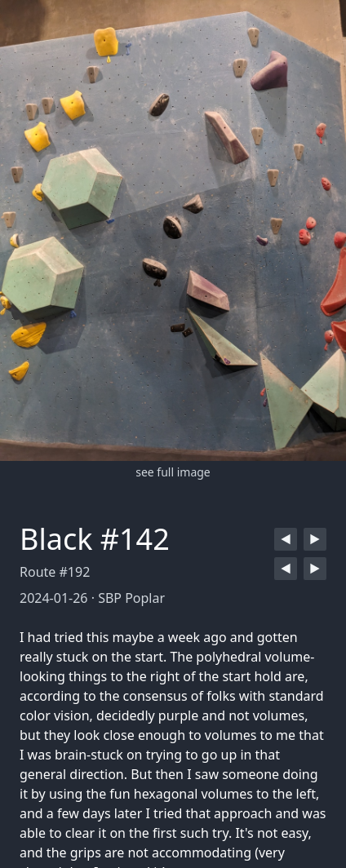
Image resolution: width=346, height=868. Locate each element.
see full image (173, 472)
